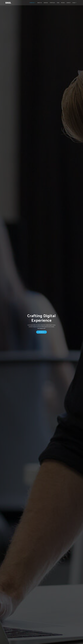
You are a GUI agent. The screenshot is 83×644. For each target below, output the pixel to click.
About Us (40, 3)
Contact (69, 3)
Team (58, 3)
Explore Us (41, 335)
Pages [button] (75, 3)
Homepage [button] (33, 3)
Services (46, 3)
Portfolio (52, 3)
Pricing (63, 3)
